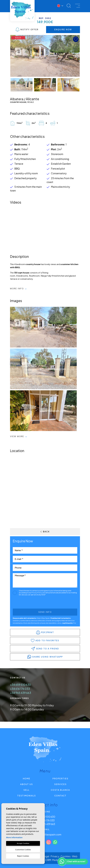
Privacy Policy (37, 593)
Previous (13, 56)
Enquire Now (63, 30)
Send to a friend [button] (45, 649)
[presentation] (27, 603)
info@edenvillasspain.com (46, 834)
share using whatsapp (45, 657)
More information (14, 837)
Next (77, 56)
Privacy (55, 856)
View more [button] (18, 436)
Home (26, 778)
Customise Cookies (23, 850)
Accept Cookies (23, 843)
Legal (46, 856)
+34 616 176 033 (20, 689)
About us (26, 784)
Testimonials (26, 796)
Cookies (66, 856)
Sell (26, 790)
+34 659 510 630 (20, 685)
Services (60, 784)
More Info (18, 289)
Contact (60, 796)
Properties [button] (60, 778)
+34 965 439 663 (21, 693)
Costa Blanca (60, 790)
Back (45, 532)
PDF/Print (45, 632)
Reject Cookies (23, 856)
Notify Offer (27, 30)
